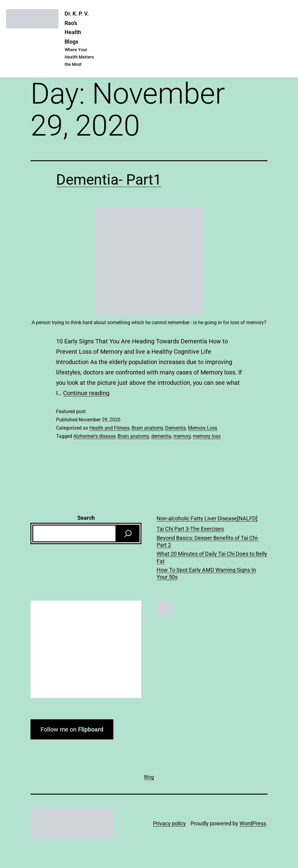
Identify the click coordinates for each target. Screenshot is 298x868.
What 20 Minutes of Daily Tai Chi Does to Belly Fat (212, 557)
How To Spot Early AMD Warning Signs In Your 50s (206, 573)
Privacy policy (169, 823)
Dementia (176, 428)
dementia (161, 436)
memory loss (207, 436)
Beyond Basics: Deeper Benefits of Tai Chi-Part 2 (208, 541)
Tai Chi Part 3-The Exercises (190, 529)
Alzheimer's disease (94, 436)
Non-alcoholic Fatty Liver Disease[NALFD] (207, 518)
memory (182, 436)
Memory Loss (203, 428)
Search (86, 518)
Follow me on (72, 729)
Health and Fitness (109, 428)
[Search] (128, 533)
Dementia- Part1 (109, 180)
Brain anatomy (147, 428)
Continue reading (86, 393)
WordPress (253, 823)
